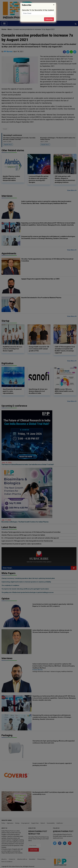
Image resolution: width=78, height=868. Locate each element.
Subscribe (49, 19)
